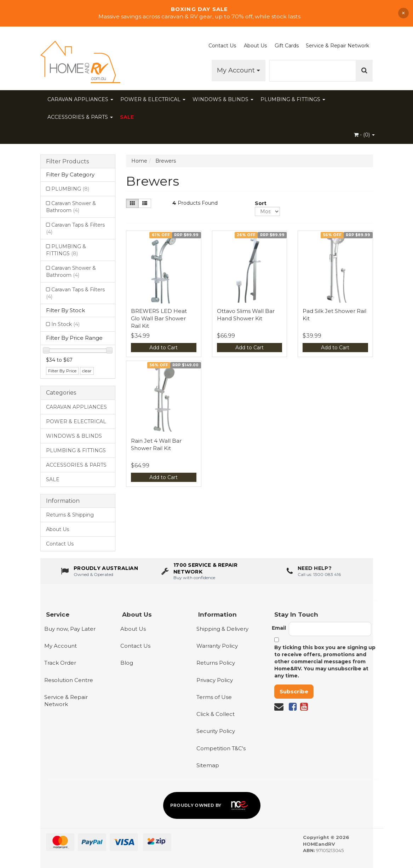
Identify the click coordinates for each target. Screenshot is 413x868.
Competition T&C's (221, 748)
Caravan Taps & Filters (75, 228)
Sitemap (208, 765)
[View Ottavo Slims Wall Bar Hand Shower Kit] (250, 268)
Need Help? (315, 570)
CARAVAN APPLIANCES (80, 99)
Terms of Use (214, 697)
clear (87, 371)
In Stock (65, 324)
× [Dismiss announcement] (403, 13)
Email (279, 628)
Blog (127, 663)
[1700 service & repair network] (206, 572)
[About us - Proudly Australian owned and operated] (99, 572)
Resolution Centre (69, 680)
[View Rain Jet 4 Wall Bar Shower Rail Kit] (164, 398)
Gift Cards (287, 46)
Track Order (60, 663)
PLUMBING (70, 189)
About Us (255, 46)
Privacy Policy (215, 680)
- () (364, 135)
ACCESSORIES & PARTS (80, 117)
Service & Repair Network (337, 46)
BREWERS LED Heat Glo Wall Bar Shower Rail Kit (159, 318)
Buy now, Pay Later (70, 629)
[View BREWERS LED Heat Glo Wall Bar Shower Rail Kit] (164, 268)
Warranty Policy (217, 646)
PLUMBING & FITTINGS (293, 99)
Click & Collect (216, 714)
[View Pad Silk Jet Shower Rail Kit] (335, 268)
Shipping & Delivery (222, 629)
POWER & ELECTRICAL (153, 99)
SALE (127, 117)
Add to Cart (164, 348)
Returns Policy (216, 663)
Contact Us (222, 46)
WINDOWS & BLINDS (223, 99)
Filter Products (67, 162)
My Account (239, 70)
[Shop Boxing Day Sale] (206, 13)
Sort (257, 203)
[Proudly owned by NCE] (212, 805)
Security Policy (216, 731)
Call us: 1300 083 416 (319, 575)
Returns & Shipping (70, 515)
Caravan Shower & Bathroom (71, 207)
